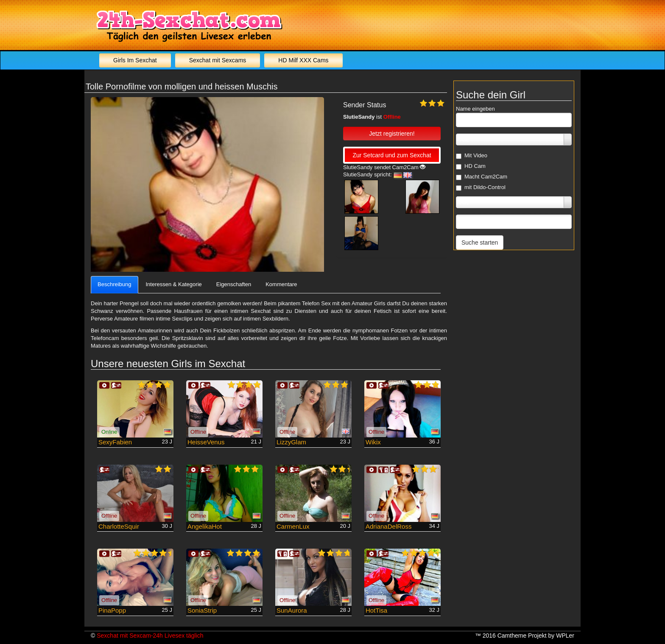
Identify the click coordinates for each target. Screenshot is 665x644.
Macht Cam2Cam (482, 177)
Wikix (373, 442)
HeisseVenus (206, 442)
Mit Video (472, 156)
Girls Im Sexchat (135, 60)
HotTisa (376, 610)
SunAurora (292, 610)
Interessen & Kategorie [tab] (174, 284)
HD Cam (471, 166)
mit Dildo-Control (481, 187)
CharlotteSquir (119, 526)
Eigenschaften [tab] (234, 284)
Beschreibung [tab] (115, 284)
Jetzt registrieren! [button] (392, 134)
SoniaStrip (202, 610)
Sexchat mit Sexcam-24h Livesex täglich (150, 636)
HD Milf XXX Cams (303, 60)
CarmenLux (293, 526)
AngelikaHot (205, 526)
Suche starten (480, 243)
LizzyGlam (291, 442)
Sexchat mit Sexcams (218, 60)
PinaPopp (112, 610)
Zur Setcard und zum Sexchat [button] (392, 155)
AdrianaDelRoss (388, 526)
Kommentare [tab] (281, 284)
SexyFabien (115, 442)
